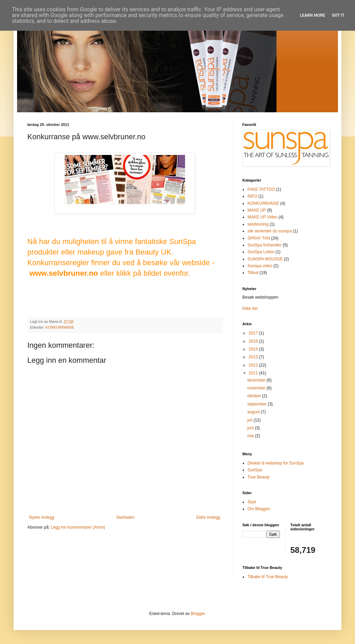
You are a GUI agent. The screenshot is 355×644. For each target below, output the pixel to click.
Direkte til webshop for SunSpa (276, 463)
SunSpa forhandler (265, 245)
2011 (254, 373)
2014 (254, 349)
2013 (254, 357)
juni (251, 428)
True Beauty (259, 477)
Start (252, 502)
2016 (254, 341)
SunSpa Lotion (261, 252)
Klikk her (250, 309)
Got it (338, 15)
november (257, 388)
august (254, 412)
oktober (254, 396)
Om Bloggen (259, 509)
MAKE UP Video (262, 217)
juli (250, 420)
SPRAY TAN (259, 238)
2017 (254, 333)
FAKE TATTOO (261, 189)
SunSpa (255, 470)
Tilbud (253, 273)
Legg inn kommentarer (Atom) (78, 527)
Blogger (198, 614)
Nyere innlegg (42, 517)
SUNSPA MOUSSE (265, 259)
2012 (254, 365)
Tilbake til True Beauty (268, 577)
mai (251, 436)
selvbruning (258, 224)
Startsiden (125, 517)
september (257, 404)
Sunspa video (260, 266)
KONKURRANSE (60, 327)
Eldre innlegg (208, 517)
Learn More (313, 15)
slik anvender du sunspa (269, 231)
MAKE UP (257, 210)
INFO (252, 196)
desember (257, 380)
